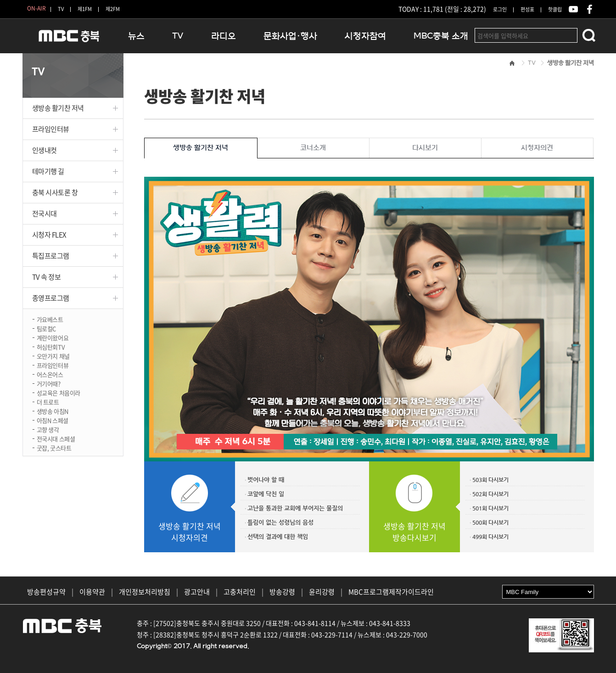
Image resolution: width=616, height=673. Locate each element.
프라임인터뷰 (51, 129)
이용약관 (92, 592)
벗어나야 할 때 (266, 480)
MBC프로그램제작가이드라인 (391, 592)
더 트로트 (48, 401)
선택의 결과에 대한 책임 (278, 536)
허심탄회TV (51, 346)
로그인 (500, 9)
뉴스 (136, 36)
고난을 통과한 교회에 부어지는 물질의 (295, 508)
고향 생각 (48, 429)
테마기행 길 (48, 171)
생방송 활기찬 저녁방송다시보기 (414, 532)
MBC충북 (68, 40)
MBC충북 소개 (441, 36)
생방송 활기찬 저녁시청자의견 (190, 532)
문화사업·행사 (290, 36)
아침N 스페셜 (53, 420)
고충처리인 (240, 592)
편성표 (527, 9)
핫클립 (555, 9)
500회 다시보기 (490, 522)
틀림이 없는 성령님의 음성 (280, 522)
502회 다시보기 (490, 494)
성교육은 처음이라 (59, 392)
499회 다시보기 (490, 537)
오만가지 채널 (53, 356)
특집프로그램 (51, 256)
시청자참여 (365, 36)
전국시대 (45, 213)
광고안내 (197, 592)
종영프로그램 (51, 298)
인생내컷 (45, 150)
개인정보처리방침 (145, 592)
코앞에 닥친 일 (266, 494)
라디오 (224, 36)
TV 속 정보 (47, 277)
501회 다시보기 (490, 508)
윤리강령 (322, 592)
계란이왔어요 (53, 337)
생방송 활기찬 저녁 (58, 108)
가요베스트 (50, 319)
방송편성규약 (46, 592)
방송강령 (282, 592)
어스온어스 (50, 374)
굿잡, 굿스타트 (54, 447)
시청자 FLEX (49, 235)
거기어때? (49, 383)
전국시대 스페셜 (56, 438)
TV (61, 9)
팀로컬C (46, 328)
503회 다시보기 (490, 480)
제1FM (85, 9)
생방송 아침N (53, 411)
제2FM (113, 9)
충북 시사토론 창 (55, 192)
